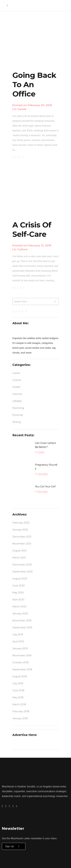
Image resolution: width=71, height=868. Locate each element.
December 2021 (22, 537)
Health (16, 387)
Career (22, 109)
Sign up (14, 846)
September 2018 (22, 669)
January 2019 (20, 648)
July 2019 (18, 634)
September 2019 (22, 627)
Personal (18, 415)
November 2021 (22, 544)
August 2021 (19, 551)
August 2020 (20, 578)
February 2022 (21, 523)
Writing (17, 422)
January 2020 (20, 613)
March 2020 (19, 606)
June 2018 (18, 690)
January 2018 (20, 718)
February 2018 (21, 711)
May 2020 (18, 592)
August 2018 (20, 676)
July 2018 (18, 683)
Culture (22, 249)
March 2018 (19, 704)
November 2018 (22, 655)
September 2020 (23, 571)
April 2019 (18, 641)
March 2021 (19, 558)
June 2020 (19, 585)
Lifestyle (17, 401)
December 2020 (22, 565)
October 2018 (20, 662)
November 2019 (22, 620)
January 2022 (20, 530)
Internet (17, 394)
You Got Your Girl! (45, 487)
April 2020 (18, 599)
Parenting (18, 408)
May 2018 (18, 697)
